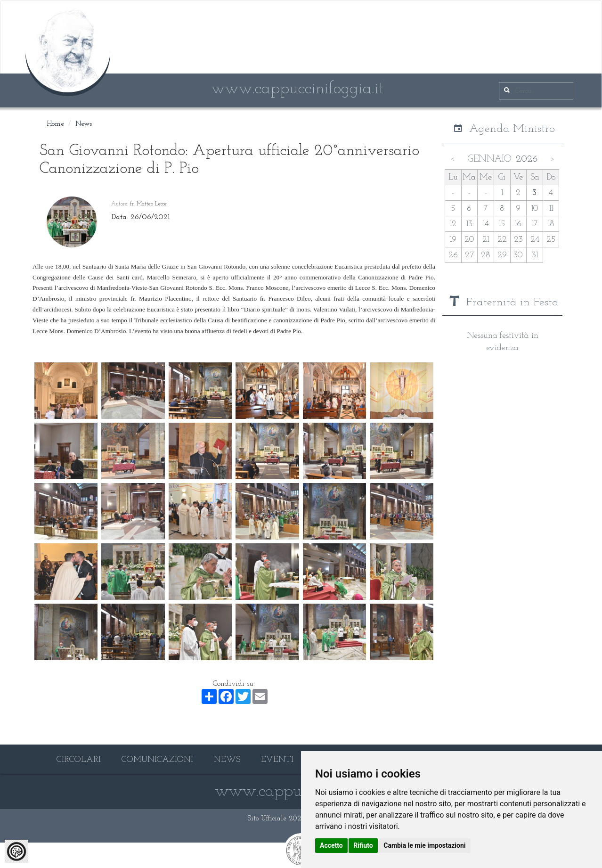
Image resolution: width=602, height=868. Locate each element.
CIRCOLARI (79, 760)
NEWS (227, 760)
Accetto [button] (331, 845)
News (84, 124)
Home (55, 124)
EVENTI (277, 760)
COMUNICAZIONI (157, 760)
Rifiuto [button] (363, 845)
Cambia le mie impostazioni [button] (424, 845)
